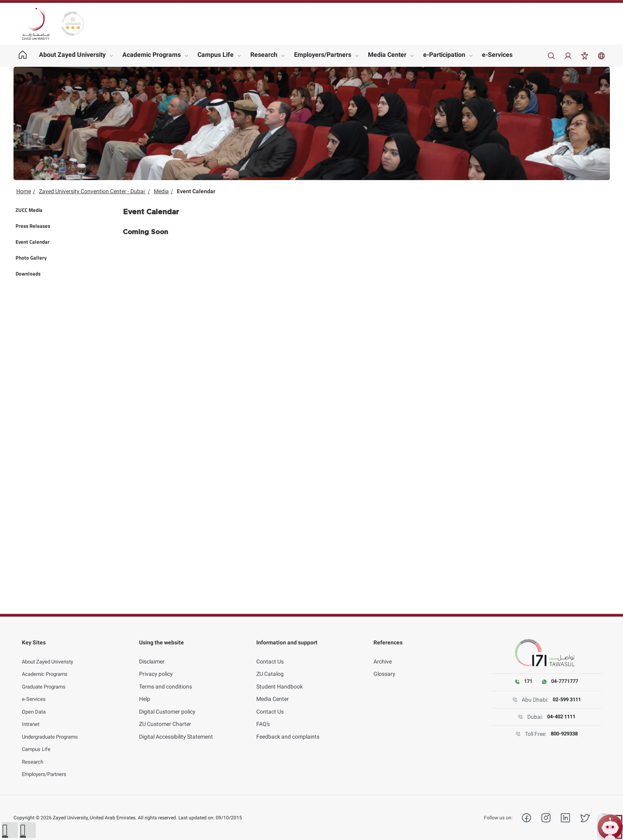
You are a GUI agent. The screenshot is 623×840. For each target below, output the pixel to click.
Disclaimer (152, 653)
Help (145, 691)
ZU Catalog (270, 665)
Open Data (35, 703)
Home (24, 191)
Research (264, 55)
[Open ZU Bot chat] (610, 827)
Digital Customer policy (167, 703)
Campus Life (216, 55)
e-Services (497, 55)
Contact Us (270, 653)
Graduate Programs (46, 678)
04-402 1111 (561, 717)
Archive (383, 653)
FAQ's (263, 716)
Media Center (387, 55)
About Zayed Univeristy (50, 653)
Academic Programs (152, 55)
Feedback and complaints (288, 728)
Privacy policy (156, 665)
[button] (10, 830)
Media (161, 191)
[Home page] (23, 56)
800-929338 (564, 734)
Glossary (384, 665)
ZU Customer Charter (165, 716)
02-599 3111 (567, 700)
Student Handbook (280, 678)
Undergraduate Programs (53, 728)
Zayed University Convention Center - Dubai (92, 191)
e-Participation (444, 55)
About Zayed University (72, 55)
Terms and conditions (165, 678)
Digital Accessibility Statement (176, 728)
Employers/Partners (323, 55)
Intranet (32, 716)
